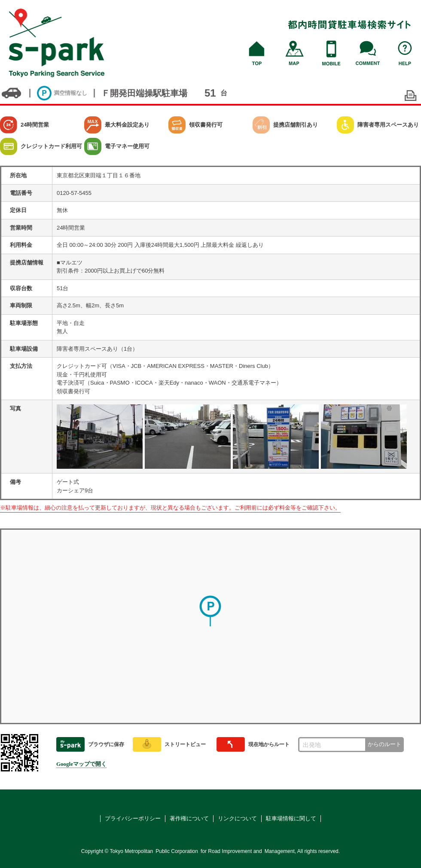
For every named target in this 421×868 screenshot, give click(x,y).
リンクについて (237, 818)
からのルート (384, 744)
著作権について (189, 818)
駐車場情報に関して (291, 818)
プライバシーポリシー (133, 818)
